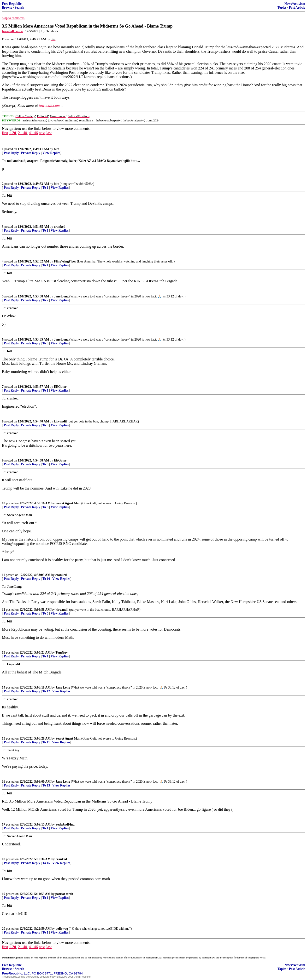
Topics (282, 8)
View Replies (51, 153)
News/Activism (295, 4)
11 (3, 575)
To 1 (45, 188)
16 (4, 782)
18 (4, 859)
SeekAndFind (65, 824)
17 (4, 824)
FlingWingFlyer (65, 261)
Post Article (297, 8)
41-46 (33, 133)
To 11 (46, 742)
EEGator (60, 387)
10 (4, 503)
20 (4, 929)
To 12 (46, 691)
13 (4, 652)
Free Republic (12, 4)
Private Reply (31, 153)
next (42, 133)
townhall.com (49, 105)
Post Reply (11, 153)
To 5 (45, 613)
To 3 (45, 343)
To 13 (46, 785)
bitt (56, 149)
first (5, 133)
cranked (60, 227)
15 (4, 738)
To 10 (46, 579)
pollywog (62, 929)
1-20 (13, 133)
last (49, 133)
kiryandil (60, 421)
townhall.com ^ (12, 31)
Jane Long (61, 296)
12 (4, 610)
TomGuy (62, 652)
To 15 (46, 863)
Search (19, 8)
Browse (7, 8)
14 (4, 687)
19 (4, 894)
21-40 (22, 133)
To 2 (45, 300)
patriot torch (64, 894)
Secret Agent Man (68, 503)
